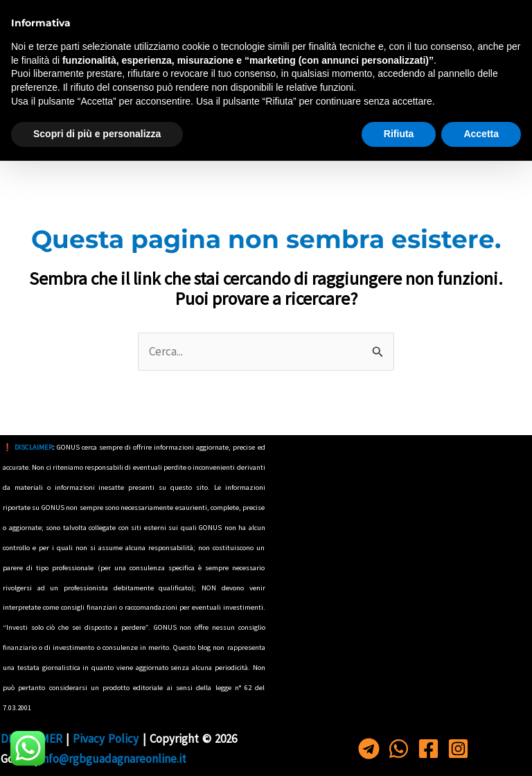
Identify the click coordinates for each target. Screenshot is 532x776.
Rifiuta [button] (399, 749)
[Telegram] (406, 16)
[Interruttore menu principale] (29, 116)
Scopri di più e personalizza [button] (97, 749)
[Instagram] (507, 16)
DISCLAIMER (34, 447)
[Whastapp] (440, 16)
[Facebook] (473, 16)
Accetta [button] (481, 749)
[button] (509, 115)
